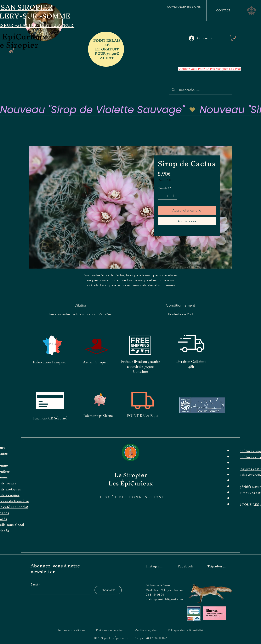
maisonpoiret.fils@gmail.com (164, 599)
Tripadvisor (217, 566)
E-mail (35, 584)
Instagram (154, 566)
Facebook (185, 566)
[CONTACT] (223, 10)
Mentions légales (146, 630)
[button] (251, 10)
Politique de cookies (109, 630)
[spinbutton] (167, 196)
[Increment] (174, 196)
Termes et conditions (71, 630)
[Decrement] (161, 196)
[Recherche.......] (201, 90)
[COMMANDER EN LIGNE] (184, 7)
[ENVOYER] (108, 590)
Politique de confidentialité (185, 630)
